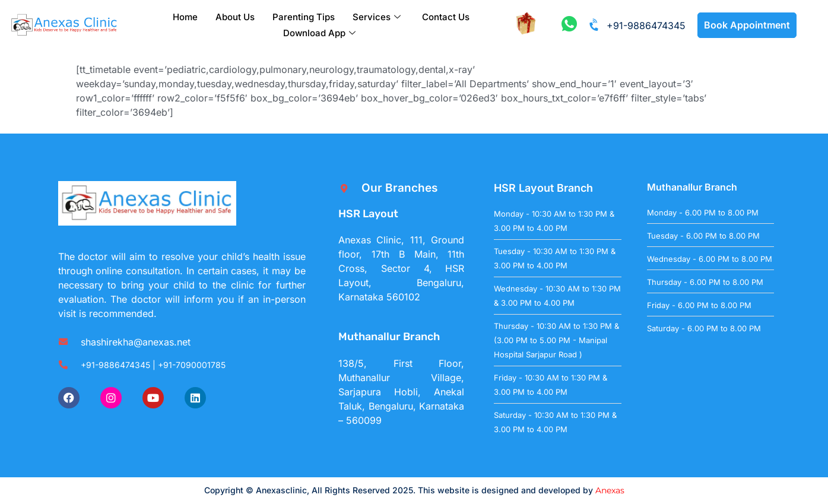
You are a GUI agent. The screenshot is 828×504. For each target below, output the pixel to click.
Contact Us (446, 17)
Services (377, 17)
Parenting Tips (304, 17)
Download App (319, 33)
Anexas (610, 490)
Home (185, 17)
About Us (235, 17)
